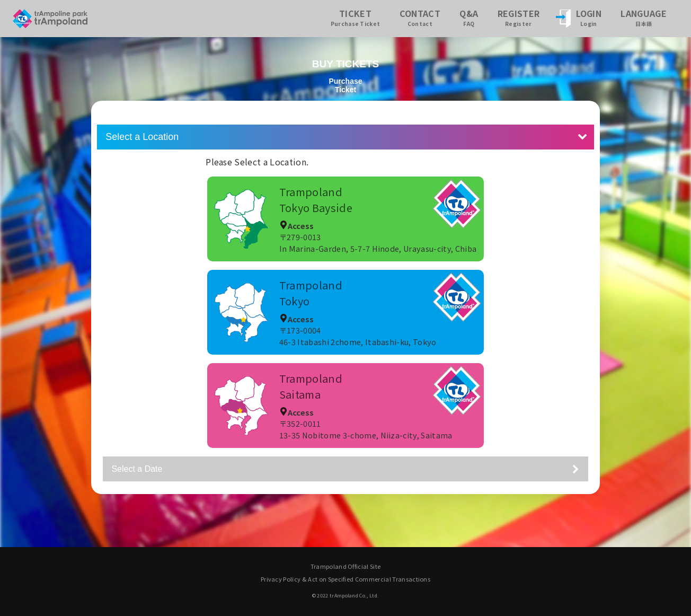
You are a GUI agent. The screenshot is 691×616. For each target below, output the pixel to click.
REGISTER (519, 17)
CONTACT (420, 17)
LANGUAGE (644, 17)
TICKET (356, 17)
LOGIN (589, 17)
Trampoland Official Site (346, 566)
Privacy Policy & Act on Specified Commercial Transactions (345, 579)
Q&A (469, 17)
